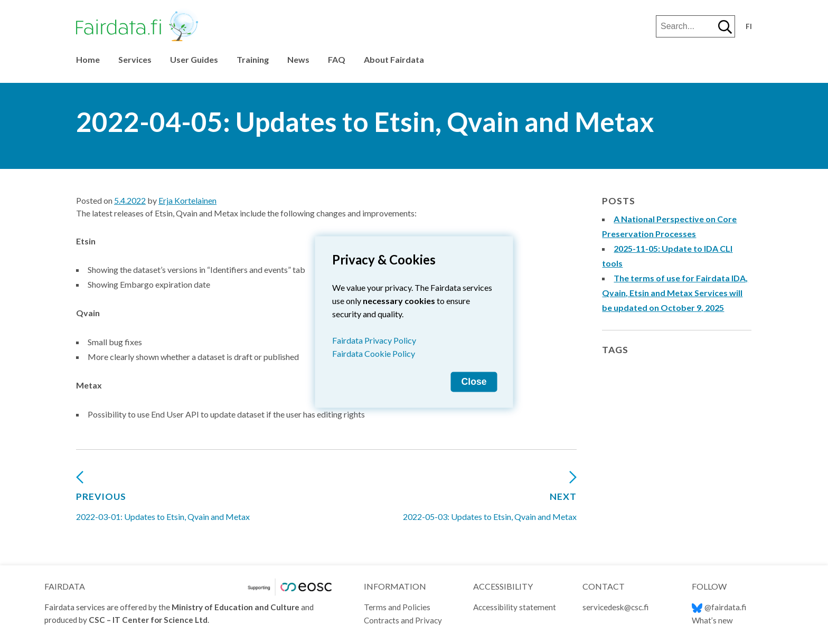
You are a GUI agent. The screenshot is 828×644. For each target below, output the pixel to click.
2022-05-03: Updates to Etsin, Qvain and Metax (490, 500)
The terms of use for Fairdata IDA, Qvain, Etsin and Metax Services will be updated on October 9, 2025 (675, 293)
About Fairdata (394, 59)
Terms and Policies (397, 607)
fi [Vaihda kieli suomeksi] (749, 26)
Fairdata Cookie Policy (374, 353)
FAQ (337, 59)
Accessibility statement (515, 607)
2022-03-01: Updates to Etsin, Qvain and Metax (163, 500)
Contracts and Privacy (403, 620)
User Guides (194, 59)
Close (474, 382)
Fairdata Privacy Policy (374, 340)
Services (135, 59)
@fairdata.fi (719, 607)
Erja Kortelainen (187, 200)
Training (253, 59)
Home (88, 59)
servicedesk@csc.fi (615, 607)
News (298, 59)
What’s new (712, 620)
